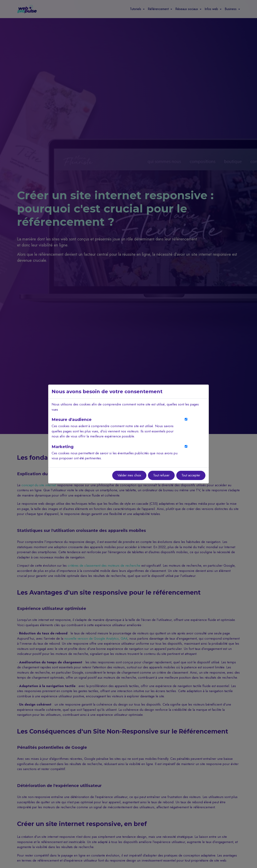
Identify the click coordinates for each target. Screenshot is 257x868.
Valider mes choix (129, 475)
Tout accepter (191, 475)
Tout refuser (161, 475)
